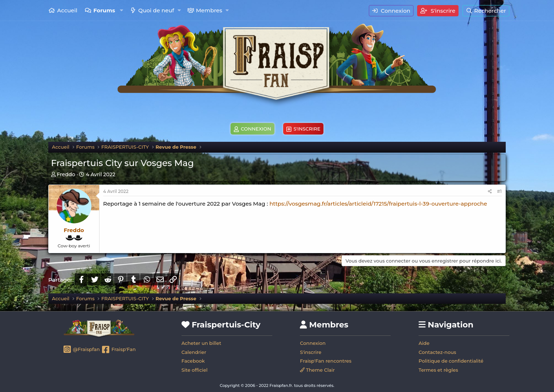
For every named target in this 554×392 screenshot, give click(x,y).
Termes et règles (438, 370)
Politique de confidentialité (451, 361)
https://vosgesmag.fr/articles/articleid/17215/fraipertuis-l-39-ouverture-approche (378, 204)
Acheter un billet (201, 343)
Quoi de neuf (156, 10)
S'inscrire (311, 352)
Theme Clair (317, 370)
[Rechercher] (486, 11)
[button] (121, 10)
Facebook (193, 361)
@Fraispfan (81, 350)
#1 (499, 191)
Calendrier (194, 352)
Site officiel (195, 370)
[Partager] (490, 192)
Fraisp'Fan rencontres (326, 361)
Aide (424, 343)
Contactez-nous (437, 352)
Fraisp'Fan (118, 350)
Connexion (313, 343)
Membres (209, 10)
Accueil (67, 10)
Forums (104, 10)
